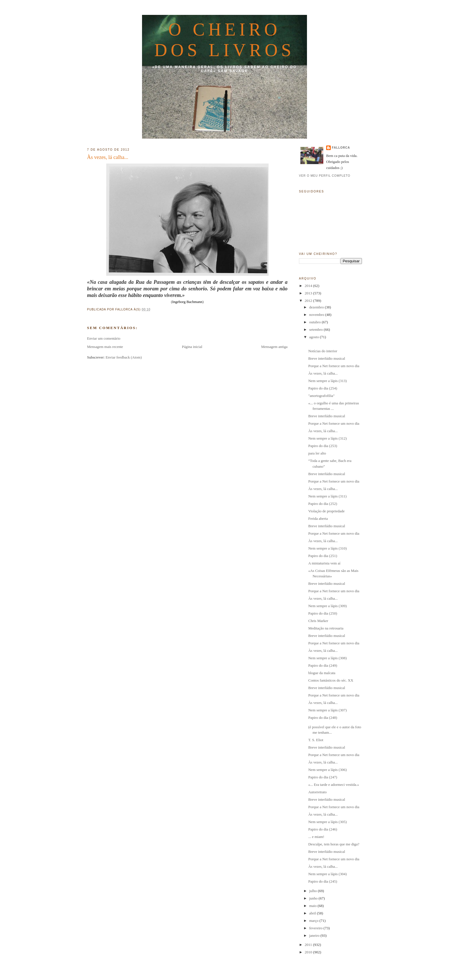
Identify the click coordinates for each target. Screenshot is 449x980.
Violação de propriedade (326, 511)
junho (314, 898)
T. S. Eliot (316, 740)
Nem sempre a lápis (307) (327, 710)
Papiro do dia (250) (323, 613)
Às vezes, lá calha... (108, 157)
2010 (309, 952)
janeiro (315, 935)
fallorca (341, 148)
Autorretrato (317, 792)
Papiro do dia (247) (323, 777)
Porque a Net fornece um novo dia (334, 366)
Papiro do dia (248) (323, 718)
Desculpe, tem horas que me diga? (334, 844)
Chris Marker (318, 621)
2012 (309, 301)
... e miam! (316, 837)
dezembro (317, 307)
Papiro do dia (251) (323, 556)
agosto (315, 337)
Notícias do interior (323, 351)
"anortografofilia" (321, 396)
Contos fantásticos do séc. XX (331, 680)
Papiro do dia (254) (323, 388)
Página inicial (192, 347)
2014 (309, 286)
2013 (309, 293)
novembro (317, 315)
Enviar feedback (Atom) (124, 357)
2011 (309, 945)
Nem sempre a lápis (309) (327, 606)
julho (314, 891)
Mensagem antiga (274, 347)
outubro (316, 322)
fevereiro (316, 928)
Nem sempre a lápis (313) (327, 381)
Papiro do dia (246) (323, 829)
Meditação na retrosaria (326, 628)
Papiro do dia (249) (323, 665)
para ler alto (317, 453)
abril (313, 913)
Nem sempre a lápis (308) (327, 658)
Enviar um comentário (104, 338)
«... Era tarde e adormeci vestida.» (333, 785)
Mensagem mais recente (105, 347)
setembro (317, 329)
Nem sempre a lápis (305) (327, 822)
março (314, 921)
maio (313, 906)
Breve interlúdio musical (327, 358)
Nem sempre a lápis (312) (327, 438)
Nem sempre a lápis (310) (327, 548)
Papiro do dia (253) (323, 446)
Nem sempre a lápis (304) (327, 874)
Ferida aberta (318, 518)
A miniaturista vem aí (324, 563)
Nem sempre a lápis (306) (327, 770)
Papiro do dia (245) (323, 881)
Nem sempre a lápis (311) (327, 496)
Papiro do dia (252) (323, 504)
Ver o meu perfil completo (325, 176)
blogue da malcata (322, 673)
